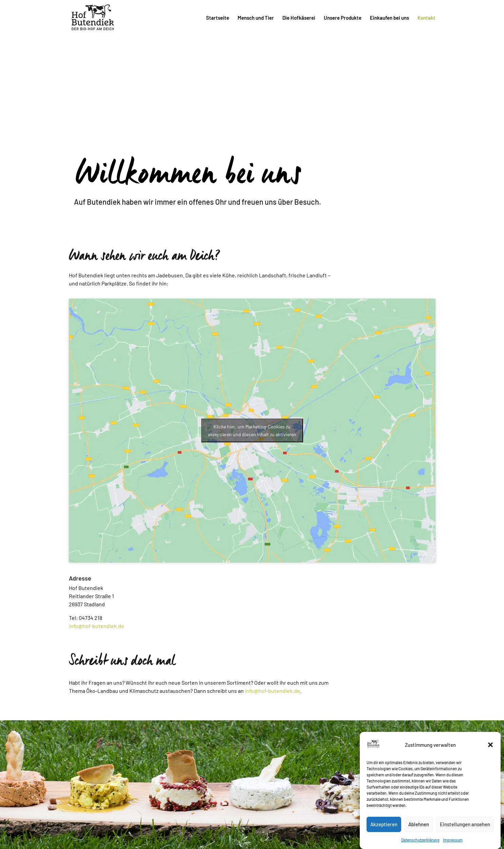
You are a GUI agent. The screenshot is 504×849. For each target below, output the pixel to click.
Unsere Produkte (343, 18)
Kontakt (426, 18)
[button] (490, 753)
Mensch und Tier (256, 18)
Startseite (218, 18)
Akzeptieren (384, 833)
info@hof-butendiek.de (97, 626)
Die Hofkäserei (299, 18)
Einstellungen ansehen (465, 833)
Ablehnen (419, 833)
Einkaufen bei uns (389, 18)
